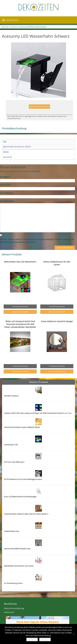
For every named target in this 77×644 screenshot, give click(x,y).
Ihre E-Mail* (5, 185)
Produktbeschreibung (20, 306)
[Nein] (74, 634)
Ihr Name (5, 177)
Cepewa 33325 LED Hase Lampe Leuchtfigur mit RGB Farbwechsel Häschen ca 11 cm (38, 413)
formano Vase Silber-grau (14, 462)
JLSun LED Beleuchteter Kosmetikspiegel (20, 497)
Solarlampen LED (11, 445)
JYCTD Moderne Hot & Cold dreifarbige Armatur (23, 479)
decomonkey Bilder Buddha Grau (17, 549)
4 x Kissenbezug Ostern (13, 583)
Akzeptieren (32, 639)
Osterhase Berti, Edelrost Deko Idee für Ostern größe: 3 (26, 514)
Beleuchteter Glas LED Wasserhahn (20, 262)
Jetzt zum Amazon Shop (40, 106)
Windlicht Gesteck (11, 396)
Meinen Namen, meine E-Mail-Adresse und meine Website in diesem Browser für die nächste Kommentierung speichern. (37, 241)
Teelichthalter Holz (12, 531)
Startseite (5, 27)
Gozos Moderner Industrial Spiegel (57, 321)
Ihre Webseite (6, 193)
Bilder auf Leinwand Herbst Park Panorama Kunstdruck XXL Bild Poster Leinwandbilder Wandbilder (20, 324)
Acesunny (14, 27)
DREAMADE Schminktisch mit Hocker (19, 566)
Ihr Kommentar (7, 201)
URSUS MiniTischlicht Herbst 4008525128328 (22, 427)
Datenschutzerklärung (14, 608)
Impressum (9, 612)
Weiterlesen (45, 639)
